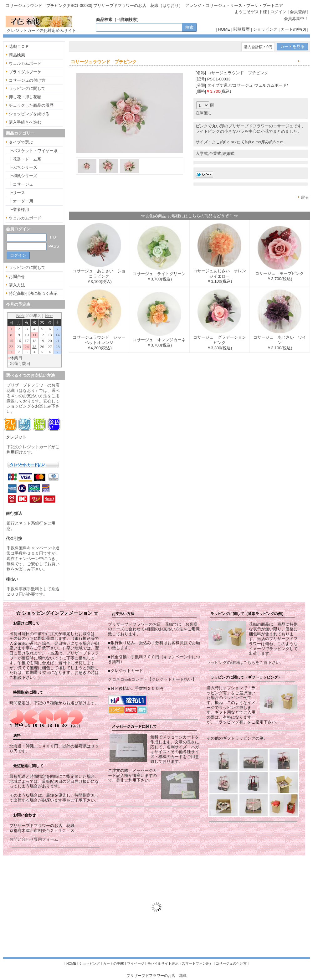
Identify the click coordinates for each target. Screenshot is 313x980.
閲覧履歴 (242, 29)
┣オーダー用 (21, 201)
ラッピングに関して (27, 88)
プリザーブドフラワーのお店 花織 (156, 975)
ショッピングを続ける (29, 114)
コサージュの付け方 (27, 80)
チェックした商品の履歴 (31, 105)
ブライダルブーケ (25, 72)
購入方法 (17, 285)
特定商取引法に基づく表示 (33, 293)
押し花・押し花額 (25, 97)
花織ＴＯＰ (19, 46)
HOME (224, 29)
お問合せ (17, 277)
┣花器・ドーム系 (25, 159)
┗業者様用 (19, 210)
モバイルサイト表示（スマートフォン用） (180, 963)
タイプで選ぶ (21, 142)
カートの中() (293, 29)
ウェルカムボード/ (271, 85)
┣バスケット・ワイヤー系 (33, 151)
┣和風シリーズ (23, 176)
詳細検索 (129, 20)
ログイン (278, 12)
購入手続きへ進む (25, 122)
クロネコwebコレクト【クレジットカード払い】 (152, 679)
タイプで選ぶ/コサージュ (230, 85)
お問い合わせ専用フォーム (34, 839)
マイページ (136, 963)
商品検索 (17, 55)
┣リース (17, 193)
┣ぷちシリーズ (23, 167)
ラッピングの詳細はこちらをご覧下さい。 (245, 662)
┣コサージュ (21, 184)
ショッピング (265, 29)
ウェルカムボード (25, 63)
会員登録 (298, 12)
